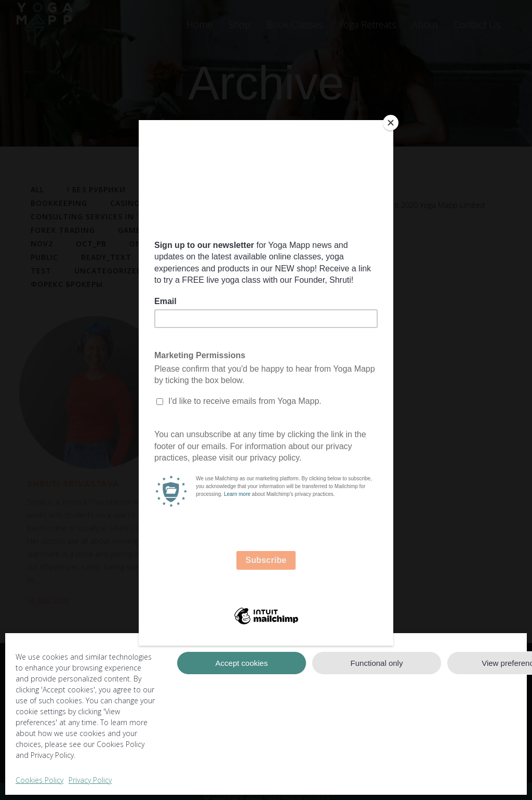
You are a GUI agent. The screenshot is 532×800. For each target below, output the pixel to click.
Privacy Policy (90, 780)
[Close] (391, 123)
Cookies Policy (39, 780)
